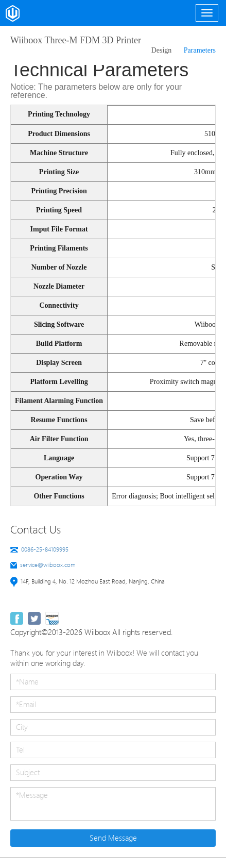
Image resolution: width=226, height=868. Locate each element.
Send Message (113, 838)
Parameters (200, 50)
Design (162, 50)
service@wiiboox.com (48, 565)
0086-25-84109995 (45, 549)
